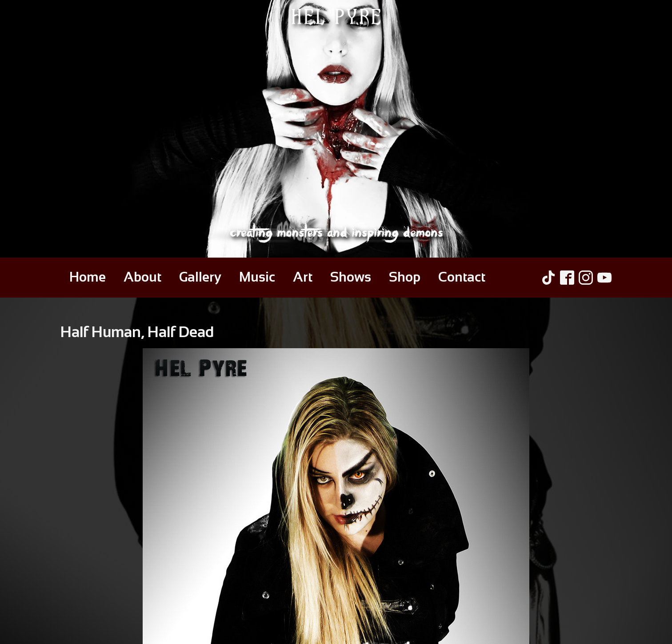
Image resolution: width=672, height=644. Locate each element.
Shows (351, 277)
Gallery (200, 277)
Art (303, 277)
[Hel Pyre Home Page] (336, 129)
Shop (405, 277)
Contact (462, 277)
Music (257, 277)
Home (88, 277)
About (142, 277)
